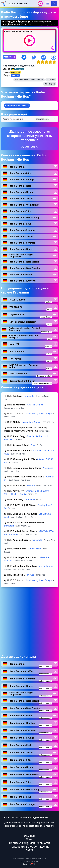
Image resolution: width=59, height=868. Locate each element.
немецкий (15, 72)
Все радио (9, 22)
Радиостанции (24, 22)
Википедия (50, 84)
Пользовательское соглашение (29, 847)
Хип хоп (15, 75)
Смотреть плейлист (17, 106)
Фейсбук (51, 80)
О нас (29, 839)
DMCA (29, 850)
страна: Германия (42, 22)
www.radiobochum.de (34, 80)
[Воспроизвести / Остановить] (40, 3)
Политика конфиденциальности (29, 843)
